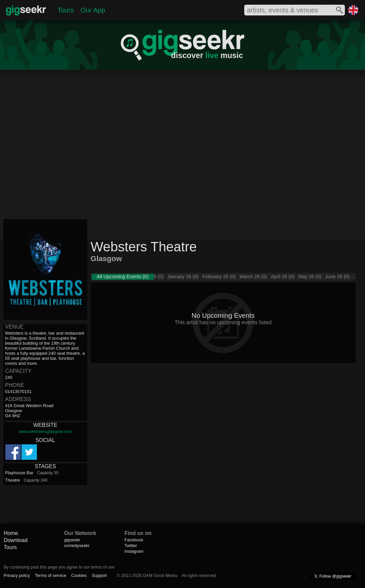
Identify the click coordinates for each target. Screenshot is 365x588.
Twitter (131, 546)
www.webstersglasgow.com (45, 431)
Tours (66, 10)
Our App (93, 10)
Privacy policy (17, 575)
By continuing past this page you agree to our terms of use (59, 567)
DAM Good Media (160, 575)
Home (11, 533)
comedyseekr (77, 546)
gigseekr (72, 540)
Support (99, 575)
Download (16, 540)
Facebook (134, 540)
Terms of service (50, 575)
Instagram (134, 551)
